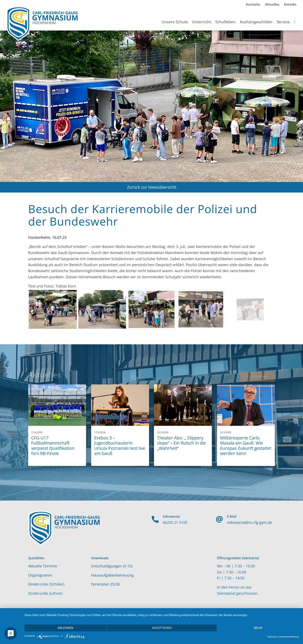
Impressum (272, 637)
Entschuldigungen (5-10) (112, 566)
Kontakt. (290, 4)
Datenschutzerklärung (289, 637)
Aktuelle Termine (43, 566)
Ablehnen (65, 628)
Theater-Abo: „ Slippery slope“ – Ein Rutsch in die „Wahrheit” (181, 443)
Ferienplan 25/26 (106, 584)
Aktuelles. (272, 4)
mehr (258, 628)
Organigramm (40, 575)
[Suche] (295, 18)
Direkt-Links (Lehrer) (45, 593)
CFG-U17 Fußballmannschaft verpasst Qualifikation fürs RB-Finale (53, 446)
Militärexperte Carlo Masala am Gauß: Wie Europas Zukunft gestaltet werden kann (246, 446)
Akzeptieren (162, 628)
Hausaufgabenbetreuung (112, 575)
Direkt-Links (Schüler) (46, 584)
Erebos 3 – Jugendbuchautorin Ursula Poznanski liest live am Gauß (120, 446)
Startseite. (253, 4)
